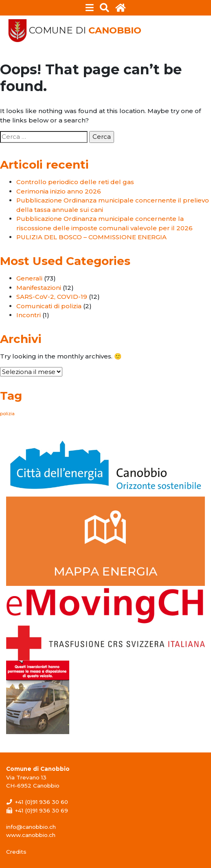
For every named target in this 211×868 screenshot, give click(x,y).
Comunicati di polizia (49, 306)
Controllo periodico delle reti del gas (75, 182)
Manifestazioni (39, 288)
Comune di (85, 30)
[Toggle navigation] (90, 8)
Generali (29, 278)
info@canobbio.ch (31, 827)
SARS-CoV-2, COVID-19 (52, 297)
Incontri (29, 315)
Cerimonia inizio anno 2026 (59, 191)
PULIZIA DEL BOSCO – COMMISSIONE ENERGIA (91, 237)
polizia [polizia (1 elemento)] (7, 414)
